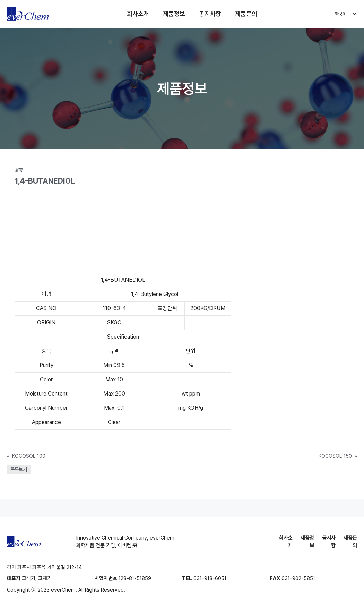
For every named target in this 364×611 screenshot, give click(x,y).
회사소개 (138, 14)
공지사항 (210, 14)
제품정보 (174, 14)
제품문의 (246, 14)
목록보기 (19, 469)
